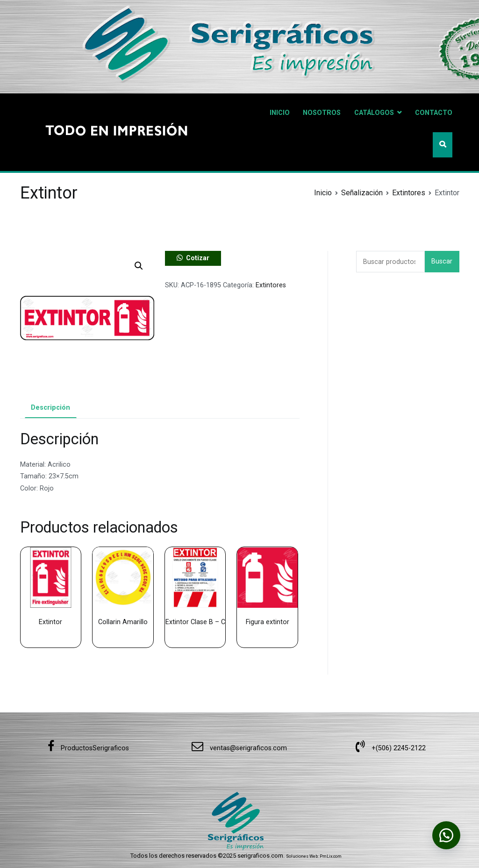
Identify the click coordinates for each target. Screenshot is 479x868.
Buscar (442, 261)
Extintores (409, 193)
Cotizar (198, 258)
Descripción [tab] (50, 408)
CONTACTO (434, 113)
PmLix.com (331, 856)
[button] (139, 266)
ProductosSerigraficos (88, 748)
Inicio (323, 193)
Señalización (362, 193)
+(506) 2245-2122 (391, 748)
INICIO (280, 113)
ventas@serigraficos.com (239, 748)
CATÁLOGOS (374, 113)
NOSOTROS (322, 113)
